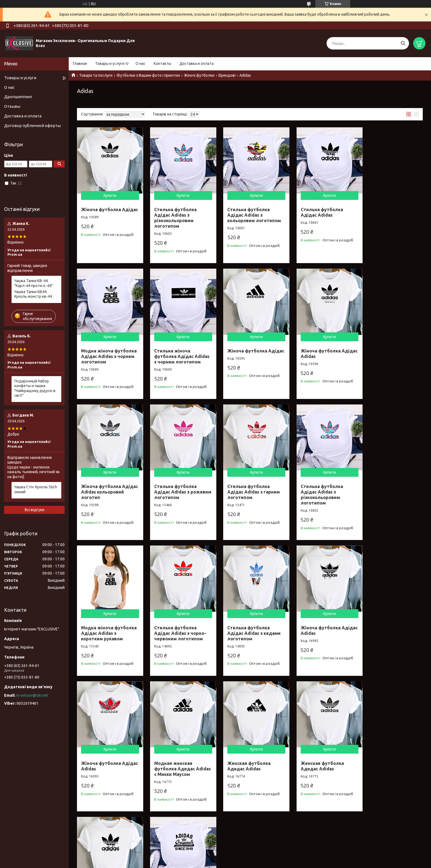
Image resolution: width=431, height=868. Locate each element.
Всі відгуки (34, 510)
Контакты (162, 64)
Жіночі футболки (199, 75)
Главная (80, 64)
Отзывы (12, 106)
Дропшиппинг (18, 97)
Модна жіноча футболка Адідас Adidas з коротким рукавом (243, 492)
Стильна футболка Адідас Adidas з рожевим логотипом (387, 351)
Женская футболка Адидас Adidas (314, 625)
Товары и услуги (110, 64)
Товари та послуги (96, 75)
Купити (109, 193)
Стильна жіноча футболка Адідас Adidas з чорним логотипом (101, 354)
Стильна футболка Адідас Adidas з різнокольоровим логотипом (173, 215)
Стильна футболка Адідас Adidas (314, 210)
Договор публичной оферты (32, 126)
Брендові (227, 75)
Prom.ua (242, 853)
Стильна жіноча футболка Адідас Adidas (171, 761)
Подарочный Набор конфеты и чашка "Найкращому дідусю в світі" (35, 388)
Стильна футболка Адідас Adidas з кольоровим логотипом (249, 212)
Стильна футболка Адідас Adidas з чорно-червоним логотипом (319, 489)
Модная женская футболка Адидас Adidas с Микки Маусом (248, 628)
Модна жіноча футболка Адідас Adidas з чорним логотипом (383, 215)
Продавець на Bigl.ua (215, 858)
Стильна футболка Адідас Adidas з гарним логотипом (107, 489)
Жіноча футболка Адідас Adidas (242, 348)
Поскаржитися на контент (218, 863)
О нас (140, 64)
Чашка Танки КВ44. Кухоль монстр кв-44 (33, 294)
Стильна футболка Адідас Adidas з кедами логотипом (390, 489)
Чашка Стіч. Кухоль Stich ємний (36, 489)
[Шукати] (403, 43)
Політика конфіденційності (263, 863)
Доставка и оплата (197, 64)
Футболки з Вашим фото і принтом (148, 75)
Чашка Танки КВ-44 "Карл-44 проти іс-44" (34, 283)
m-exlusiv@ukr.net (32, 695)
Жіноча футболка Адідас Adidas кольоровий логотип (316, 351)
